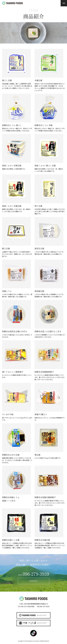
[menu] (64, 3)
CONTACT (34, 581)
